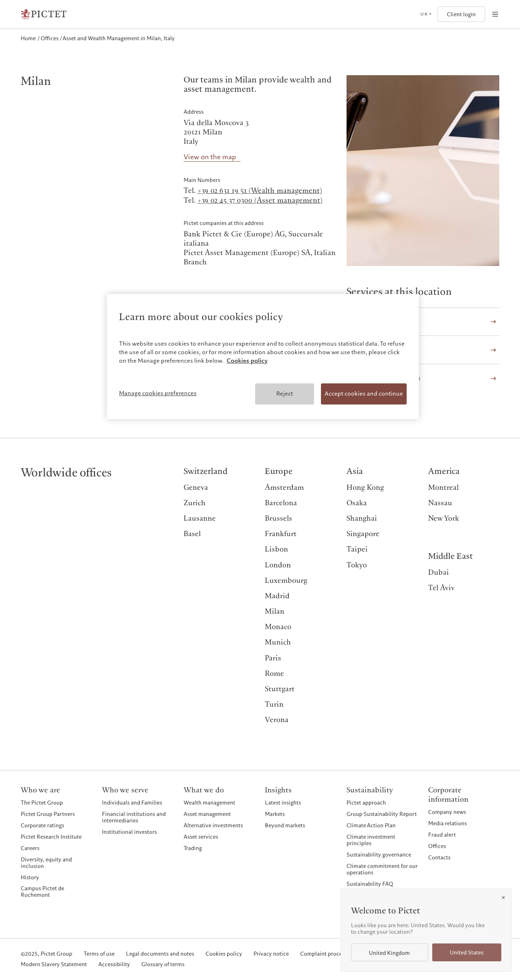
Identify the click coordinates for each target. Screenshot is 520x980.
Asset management (207, 814)
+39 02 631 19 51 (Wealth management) (260, 191)
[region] (263, 357)
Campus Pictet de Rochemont (42, 891)
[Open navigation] (495, 14)
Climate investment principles (371, 840)
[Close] (503, 898)
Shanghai (362, 518)
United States (467, 953)
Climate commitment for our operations (382, 869)
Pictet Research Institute (51, 837)
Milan (275, 611)
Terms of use (99, 954)
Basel (192, 534)
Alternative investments (213, 825)
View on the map (210, 157)
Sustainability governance (379, 855)
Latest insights (283, 803)
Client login (461, 14)
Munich (278, 642)
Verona (277, 720)
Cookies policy (224, 954)
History (30, 877)
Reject (285, 394)
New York (444, 518)
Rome (274, 674)
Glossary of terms (163, 965)
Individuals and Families (132, 803)
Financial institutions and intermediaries (134, 817)
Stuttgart (280, 689)
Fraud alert (442, 835)
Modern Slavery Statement (54, 965)
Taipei (357, 549)
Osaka (357, 503)
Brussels (278, 518)
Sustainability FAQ (370, 884)
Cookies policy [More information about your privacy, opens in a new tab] (247, 361)
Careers (30, 848)
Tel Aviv (441, 588)
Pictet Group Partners (48, 814)
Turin (274, 704)
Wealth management (209, 803)
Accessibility (114, 965)
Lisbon (276, 549)
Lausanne (200, 518)
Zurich (195, 503)
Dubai (439, 572)
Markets (275, 814)
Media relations (447, 823)
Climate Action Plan (371, 825)
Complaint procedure (327, 954)
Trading (193, 848)
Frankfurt (281, 534)
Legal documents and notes (160, 954)
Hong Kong (365, 488)
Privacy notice (271, 954)
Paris (273, 658)
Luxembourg (286, 581)
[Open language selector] (426, 14)
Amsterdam (284, 488)
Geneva (196, 488)
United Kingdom (389, 953)
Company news (447, 812)
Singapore (363, 534)
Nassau (440, 503)
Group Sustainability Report (382, 814)
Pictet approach (366, 803)
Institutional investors (129, 832)
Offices (437, 846)
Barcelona (281, 503)
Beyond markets (285, 825)
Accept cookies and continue (364, 394)
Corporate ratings (42, 825)
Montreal (443, 488)
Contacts (439, 857)
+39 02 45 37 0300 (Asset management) (260, 200)
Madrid (277, 596)
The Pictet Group (42, 803)
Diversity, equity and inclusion (46, 863)
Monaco (278, 627)
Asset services (201, 837)
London (278, 565)
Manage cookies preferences (158, 393)
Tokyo (357, 565)
